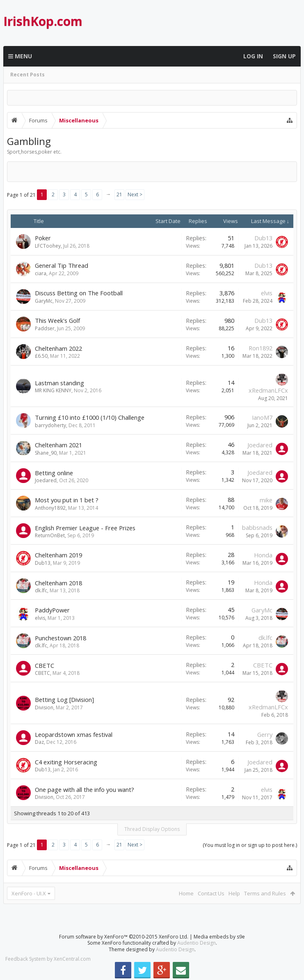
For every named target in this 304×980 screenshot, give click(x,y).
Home (186, 893)
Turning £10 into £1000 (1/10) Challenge (90, 417)
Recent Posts (27, 75)
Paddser (45, 328)
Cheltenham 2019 (58, 555)
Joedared (260, 445)
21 (119, 194)
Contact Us (211, 893)
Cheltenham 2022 (58, 348)
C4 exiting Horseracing (66, 762)
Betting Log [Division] (64, 699)
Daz (39, 742)
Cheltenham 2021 (58, 445)
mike (266, 500)
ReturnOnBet (50, 535)
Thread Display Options (152, 829)
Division (44, 707)
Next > (135, 194)
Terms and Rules (265, 893)
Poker (43, 238)
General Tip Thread (62, 265)
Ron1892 (261, 348)
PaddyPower (52, 610)
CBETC (45, 665)
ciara (41, 273)
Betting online (54, 473)
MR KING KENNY (53, 390)
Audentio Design (197, 943)
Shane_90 (46, 453)
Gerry (265, 734)
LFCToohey (48, 246)
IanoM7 (262, 417)
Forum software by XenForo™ (124, 937)
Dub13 (263, 238)
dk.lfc (41, 590)
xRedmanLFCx (268, 390)
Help (234, 893)
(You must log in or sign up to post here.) (250, 845)
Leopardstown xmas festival (74, 734)
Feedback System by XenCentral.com (48, 959)
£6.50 (41, 356)
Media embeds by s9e (219, 937)
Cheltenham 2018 (58, 583)
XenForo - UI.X (29, 893)
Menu (20, 56)
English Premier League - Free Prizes (85, 528)
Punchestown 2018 (61, 638)
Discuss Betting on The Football (79, 293)
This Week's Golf (57, 320)
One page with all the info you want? (85, 789)
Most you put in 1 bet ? (67, 500)
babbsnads (257, 527)
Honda (263, 555)
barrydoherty (50, 425)
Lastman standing (59, 383)
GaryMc (44, 301)
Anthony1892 (50, 508)
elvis (267, 293)
